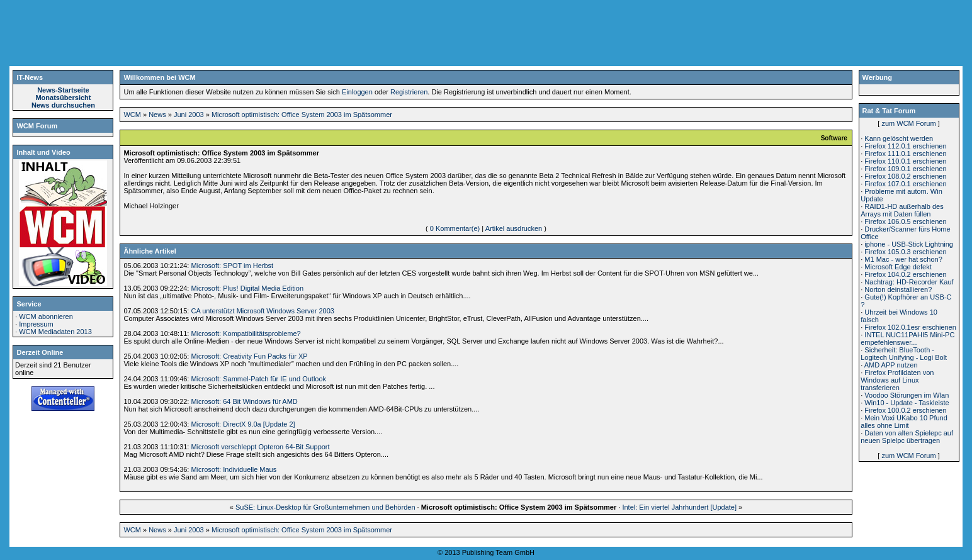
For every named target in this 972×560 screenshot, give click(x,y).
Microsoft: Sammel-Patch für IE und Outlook (258, 379)
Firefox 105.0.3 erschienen (905, 252)
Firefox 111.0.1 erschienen (905, 154)
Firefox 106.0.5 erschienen (905, 221)
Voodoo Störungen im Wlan (907, 395)
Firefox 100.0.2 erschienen (905, 410)
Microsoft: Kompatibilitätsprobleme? (246, 333)
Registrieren (409, 92)
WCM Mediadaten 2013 (55, 332)
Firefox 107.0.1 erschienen (905, 184)
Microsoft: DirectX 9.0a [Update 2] (243, 424)
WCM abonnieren (46, 316)
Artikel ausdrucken (514, 228)
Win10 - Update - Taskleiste (907, 403)
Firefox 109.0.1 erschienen (905, 169)
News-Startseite (63, 90)
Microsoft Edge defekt (898, 267)
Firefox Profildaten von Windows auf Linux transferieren (897, 380)
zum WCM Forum (908, 123)
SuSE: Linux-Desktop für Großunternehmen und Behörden (325, 507)
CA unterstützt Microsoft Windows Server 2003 (262, 311)
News (157, 115)
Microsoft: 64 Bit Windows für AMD (244, 401)
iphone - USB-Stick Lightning (909, 244)
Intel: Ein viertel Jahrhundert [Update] (679, 507)
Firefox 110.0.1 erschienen (905, 161)
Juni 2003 (189, 115)
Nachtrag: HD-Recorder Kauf (909, 282)
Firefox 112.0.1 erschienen (905, 146)
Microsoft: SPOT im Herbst (232, 266)
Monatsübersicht (63, 98)
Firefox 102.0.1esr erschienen (910, 327)
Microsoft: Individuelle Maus (234, 469)
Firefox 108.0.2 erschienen (905, 176)
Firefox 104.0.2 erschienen (905, 274)
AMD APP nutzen (891, 365)
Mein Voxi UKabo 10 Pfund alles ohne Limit (904, 422)
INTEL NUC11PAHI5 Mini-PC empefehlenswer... (907, 339)
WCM (132, 115)
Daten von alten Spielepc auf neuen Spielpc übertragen (907, 437)
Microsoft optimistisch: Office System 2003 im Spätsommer (302, 115)
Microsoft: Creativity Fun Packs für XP (249, 356)
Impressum (36, 324)
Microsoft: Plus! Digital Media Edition (247, 288)
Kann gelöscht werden (899, 138)
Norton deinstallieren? (898, 289)
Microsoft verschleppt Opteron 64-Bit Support (260, 447)
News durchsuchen (63, 105)
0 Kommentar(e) (455, 228)
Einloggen (357, 92)
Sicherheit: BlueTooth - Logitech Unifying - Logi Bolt (904, 354)
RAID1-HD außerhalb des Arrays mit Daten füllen (902, 210)
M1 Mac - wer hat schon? (903, 259)
